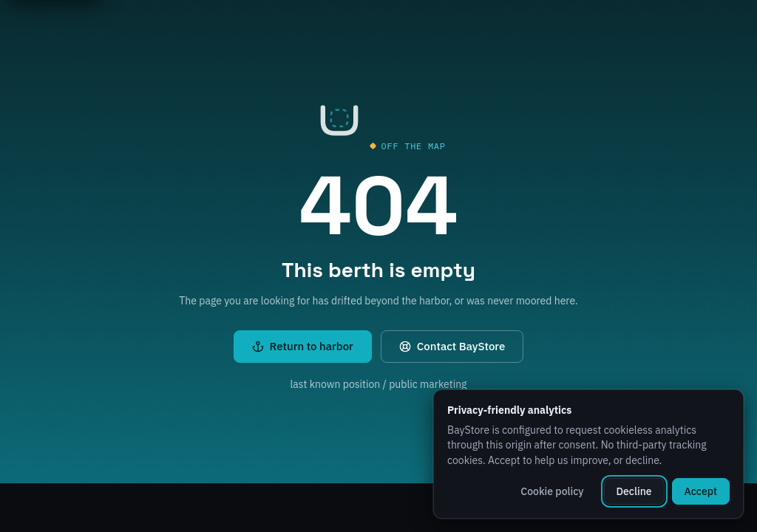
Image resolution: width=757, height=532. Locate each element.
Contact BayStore (452, 346)
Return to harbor (303, 346)
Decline (634, 491)
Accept (701, 491)
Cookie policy (552, 491)
